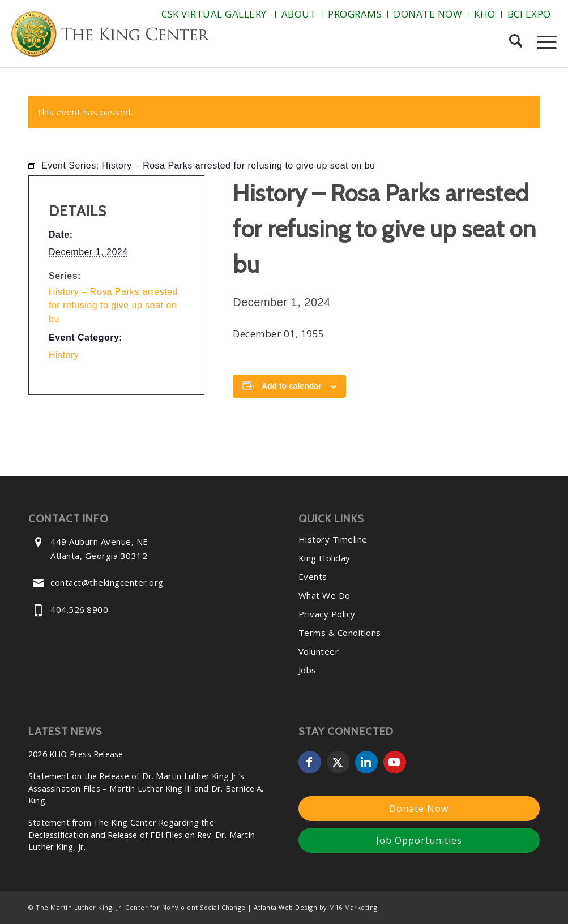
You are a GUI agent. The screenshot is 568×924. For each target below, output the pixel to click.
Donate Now (428, 14)
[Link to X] (338, 762)
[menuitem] (215, 15)
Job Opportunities (419, 840)
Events (313, 577)
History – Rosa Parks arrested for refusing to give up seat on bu (113, 305)
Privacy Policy (327, 614)
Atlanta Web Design (285, 907)
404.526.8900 (79, 609)
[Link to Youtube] (395, 762)
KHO (485, 14)
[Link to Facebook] (310, 762)
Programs (355, 14)
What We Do (324, 595)
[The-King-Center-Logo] (110, 36)
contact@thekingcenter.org (107, 582)
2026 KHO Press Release (76, 754)
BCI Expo (529, 14)
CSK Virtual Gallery (214, 14)
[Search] (516, 42)
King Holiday (324, 558)
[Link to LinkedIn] (366, 762)
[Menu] (543, 42)
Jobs (308, 670)
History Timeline (333, 539)
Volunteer (319, 651)
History (64, 355)
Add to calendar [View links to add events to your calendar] (292, 386)
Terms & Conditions (340, 633)
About (299, 14)
